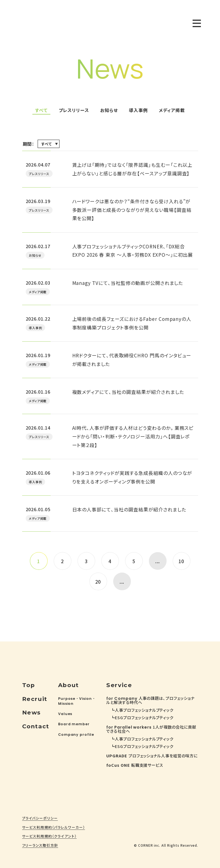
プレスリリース (74, 110)
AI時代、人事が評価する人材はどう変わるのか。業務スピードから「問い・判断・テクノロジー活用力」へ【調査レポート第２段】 (133, 436)
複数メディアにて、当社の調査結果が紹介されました (128, 392)
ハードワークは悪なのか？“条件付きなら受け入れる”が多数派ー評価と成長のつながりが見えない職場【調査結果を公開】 (132, 210)
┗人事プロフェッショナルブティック (142, 710)
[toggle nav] (197, 23)
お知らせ (109, 110)
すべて (41, 110)
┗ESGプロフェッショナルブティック (142, 717)
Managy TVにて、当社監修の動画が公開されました (128, 283)
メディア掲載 (172, 110)
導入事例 (138, 110)
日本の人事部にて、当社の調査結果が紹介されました (129, 509)
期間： (29, 144)
